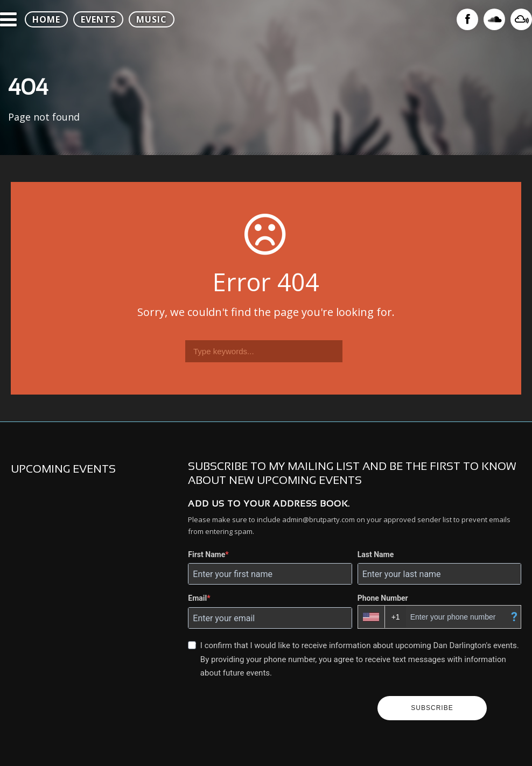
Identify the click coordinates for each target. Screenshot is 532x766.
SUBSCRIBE (432, 708)
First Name (206, 554)
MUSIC (152, 19)
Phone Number (383, 598)
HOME (46, 19)
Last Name (376, 554)
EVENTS (98, 19)
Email (197, 598)
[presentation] (278, 708)
